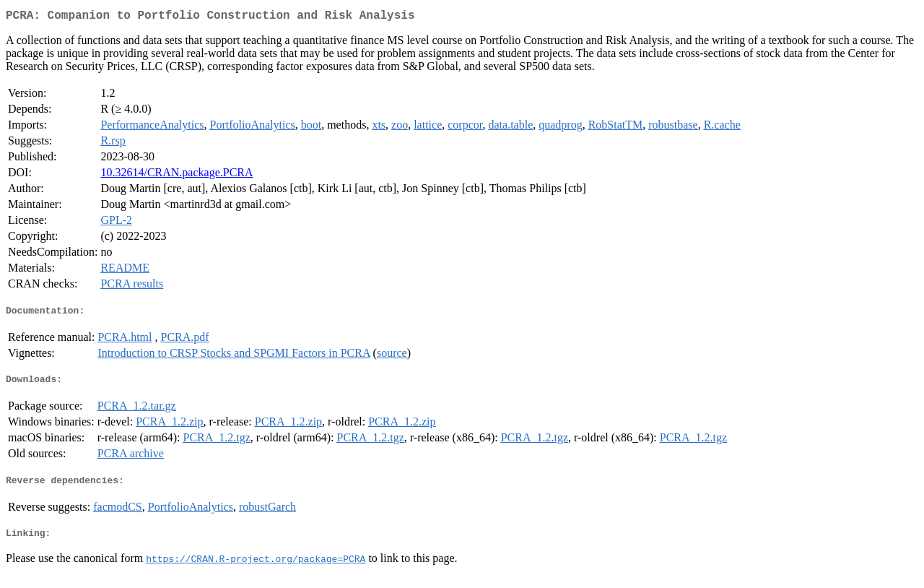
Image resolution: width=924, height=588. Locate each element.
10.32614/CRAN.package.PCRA (176, 175)
